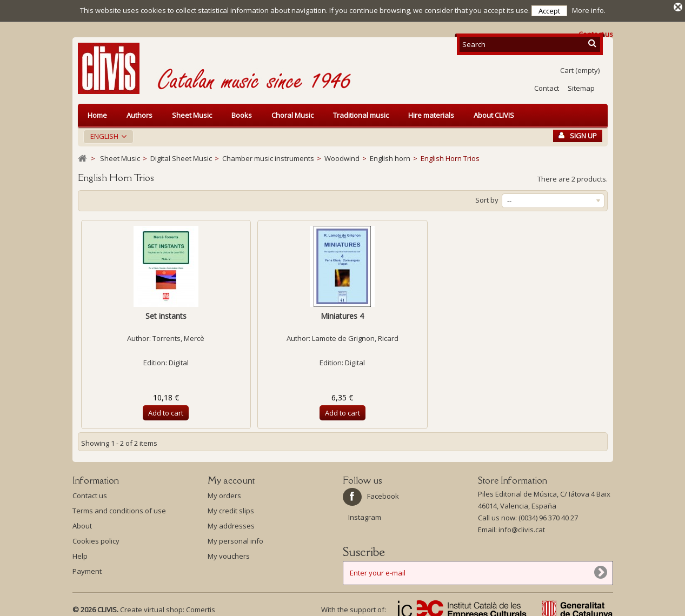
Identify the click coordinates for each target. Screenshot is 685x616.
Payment (87, 567)
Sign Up (578, 132)
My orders (224, 492)
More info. (589, 10)
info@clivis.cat (522, 526)
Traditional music (361, 111)
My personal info (235, 537)
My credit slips (231, 507)
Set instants (166, 312)
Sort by (487, 196)
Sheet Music (192, 111)
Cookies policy (96, 537)
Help (80, 552)
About (82, 522)
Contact (547, 84)
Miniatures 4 (342, 312)
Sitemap (581, 84)
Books (242, 111)
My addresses (231, 522)
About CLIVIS (494, 111)
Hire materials (431, 111)
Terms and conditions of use (119, 507)
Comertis (201, 606)
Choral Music (292, 111)
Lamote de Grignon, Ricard (355, 334)
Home (97, 111)
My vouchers (229, 552)
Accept (549, 11)
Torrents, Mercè (178, 334)
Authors (139, 111)
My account (231, 477)
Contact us (90, 492)
